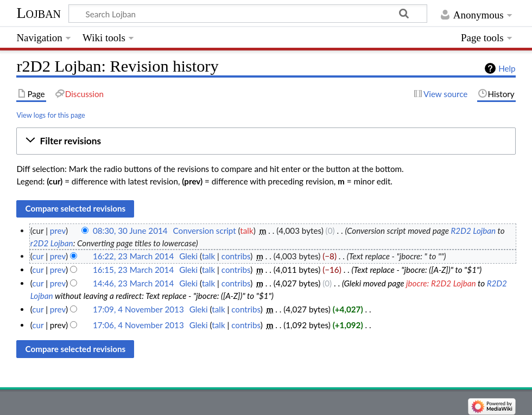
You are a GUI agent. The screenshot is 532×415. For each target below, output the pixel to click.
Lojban (39, 13)
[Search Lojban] (248, 14)
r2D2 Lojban (52, 243)
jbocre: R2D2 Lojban (441, 283)
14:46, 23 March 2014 (133, 283)
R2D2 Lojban (474, 231)
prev (58, 231)
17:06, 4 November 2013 (138, 325)
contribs (236, 256)
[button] (266, 141)
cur (38, 256)
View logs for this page (50, 115)
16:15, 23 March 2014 (133, 270)
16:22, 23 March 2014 (133, 256)
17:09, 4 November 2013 (138, 309)
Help (507, 68)
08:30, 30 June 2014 (130, 231)
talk (246, 231)
